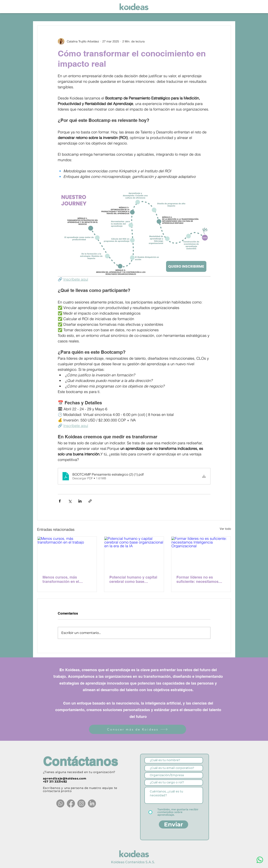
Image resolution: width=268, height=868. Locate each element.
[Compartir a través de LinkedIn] (80, 501)
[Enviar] (174, 824)
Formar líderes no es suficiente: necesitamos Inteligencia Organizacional (200, 579)
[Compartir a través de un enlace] (90, 501)
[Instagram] (81, 803)
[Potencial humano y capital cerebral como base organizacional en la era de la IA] (134, 553)
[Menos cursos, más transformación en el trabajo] (67, 553)
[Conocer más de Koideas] (138, 729)
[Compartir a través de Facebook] (60, 501)
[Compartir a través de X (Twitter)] (70, 501)
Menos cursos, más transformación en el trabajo (61, 579)
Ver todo (225, 529)
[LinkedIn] (92, 803)
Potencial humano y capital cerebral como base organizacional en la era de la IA (133, 579)
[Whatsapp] (60, 803)
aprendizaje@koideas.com (65, 778)
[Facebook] (71, 803)
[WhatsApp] (260, 860)
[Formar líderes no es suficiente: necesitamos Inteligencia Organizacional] (201, 553)
